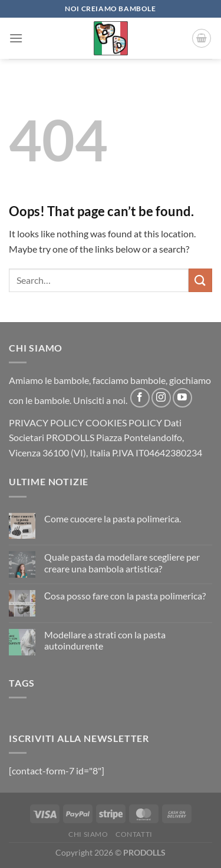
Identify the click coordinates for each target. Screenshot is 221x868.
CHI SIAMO (88, 834)
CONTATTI (134, 834)
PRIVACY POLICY (46, 423)
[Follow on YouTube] (182, 398)
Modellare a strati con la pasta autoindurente (105, 640)
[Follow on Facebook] (140, 398)
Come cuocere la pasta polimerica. (113, 519)
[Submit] (200, 280)
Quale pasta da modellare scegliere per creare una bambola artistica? (122, 562)
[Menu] (16, 38)
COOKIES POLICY (124, 423)
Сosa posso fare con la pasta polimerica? (125, 596)
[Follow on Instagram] (161, 398)
